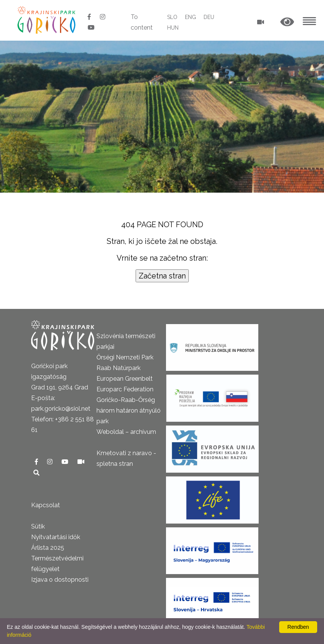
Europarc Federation (125, 389)
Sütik (38, 526)
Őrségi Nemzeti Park (125, 357)
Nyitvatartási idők (56, 537)
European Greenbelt (125, 379)
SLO (172, 17)
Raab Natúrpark (119, 368)
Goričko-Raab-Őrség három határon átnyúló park (129, 411)
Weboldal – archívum (126, 432)
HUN (173, 28)
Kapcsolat (46, 505)
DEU (209, 17)
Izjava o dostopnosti (60, 580)
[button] (287, 22)
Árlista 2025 (48, 548)
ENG (190, 17)
